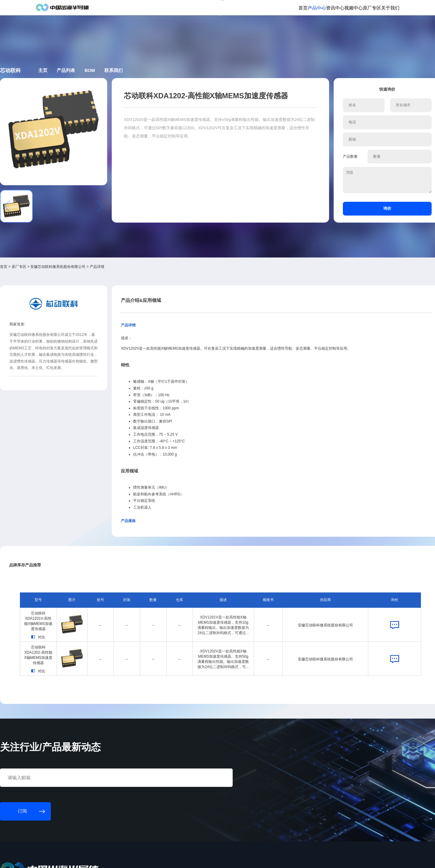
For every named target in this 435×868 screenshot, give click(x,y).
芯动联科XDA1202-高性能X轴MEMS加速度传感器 (83, 588)
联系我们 (202, 90)
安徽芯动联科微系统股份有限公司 (112, 229)
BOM (173, 90)
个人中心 (311, 9)
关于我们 (368, 30)
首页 (242, 30)
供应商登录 (354, 9)
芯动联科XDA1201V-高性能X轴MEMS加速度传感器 (83, 551)
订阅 (117, 9)
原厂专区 (342, 30)
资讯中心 (289, 30)
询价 (341, 198)
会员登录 (332, 9)
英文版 (375, 9)
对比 (83, 568)
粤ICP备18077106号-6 (190, 858)
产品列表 (143, 90)
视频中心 (316, 30)
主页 (114, 90)
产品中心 (263, 30)
